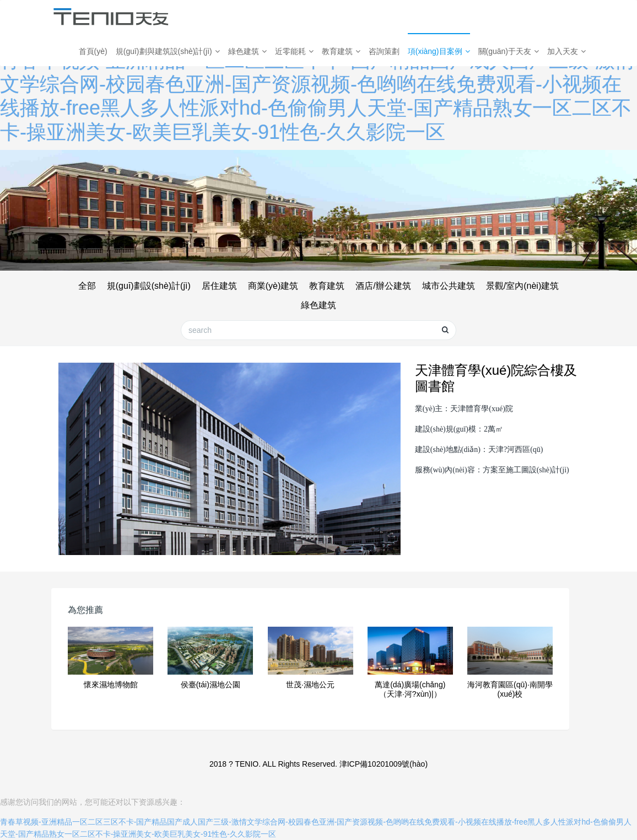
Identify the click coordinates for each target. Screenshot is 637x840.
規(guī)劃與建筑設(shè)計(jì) (168, 51)
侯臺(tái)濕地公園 (210, 685)
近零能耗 (294, 51)
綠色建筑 (247, 51)
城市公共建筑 (449, 286)
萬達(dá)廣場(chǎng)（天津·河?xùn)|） (410, 689)
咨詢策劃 (384, 51)
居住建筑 (219, 286)
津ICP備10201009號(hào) (384, 764)
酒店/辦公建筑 (383, 286)
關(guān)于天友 (509, 51)
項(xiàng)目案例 (439, 51)
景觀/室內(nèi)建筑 (522, 286)
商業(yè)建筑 (273, 286)
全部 (87, 286)
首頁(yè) (93, 51)
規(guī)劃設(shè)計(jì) (149, 286)
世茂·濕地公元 (310, 685)
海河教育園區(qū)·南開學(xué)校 (510, 689)
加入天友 (566, 51)
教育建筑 (341, 51)
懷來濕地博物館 (111, 685)
